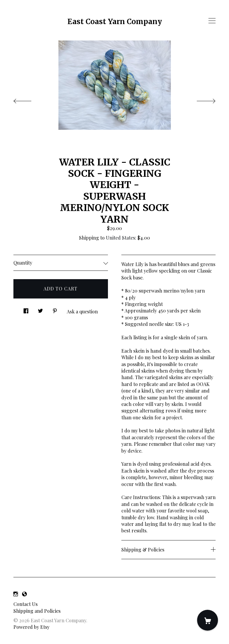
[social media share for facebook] (26, 309)
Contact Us (25, 604)
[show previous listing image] (28, 99)
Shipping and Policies (37, 611)
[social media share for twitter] (40, 309)
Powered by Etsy (31, 627)
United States (120, 238)
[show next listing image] (201, 99)
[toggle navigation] (212, 21)
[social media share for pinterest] (55, 309)
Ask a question (82, 311)
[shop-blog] (24, 594)
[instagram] (16, 594)
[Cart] (208, 620)
